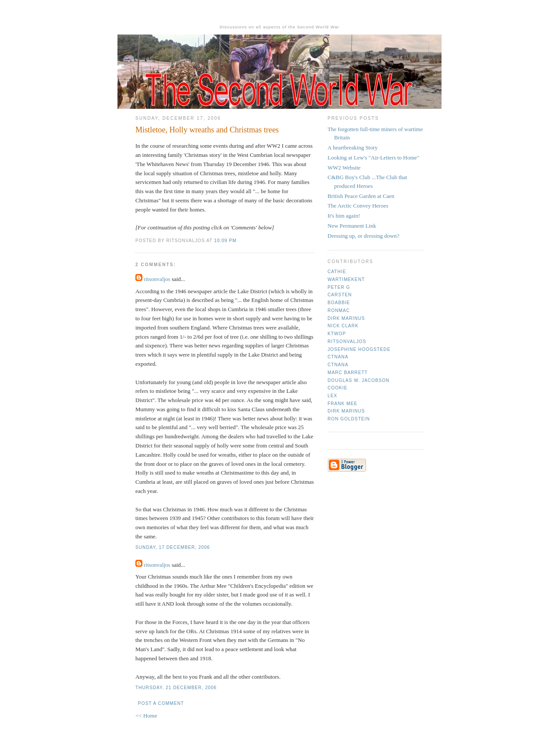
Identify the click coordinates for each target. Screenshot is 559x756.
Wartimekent (346, 279)
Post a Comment (161, 703)
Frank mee (342, 404)
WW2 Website (344, 168)
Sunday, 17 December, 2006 (173, 547)
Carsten (340, 295)
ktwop (337, 334)
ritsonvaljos (157, 279)
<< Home (146, 716)
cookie (337, 388)
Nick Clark (343, 326)
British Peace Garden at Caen (361, 196)
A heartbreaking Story (353, 147)
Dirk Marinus (346, 318)
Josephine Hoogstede (359, 349)
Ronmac (339, 310)
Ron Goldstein (349, 419)
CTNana (338, 357)
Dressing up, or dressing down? (363, 236)
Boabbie (339, 303)
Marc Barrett (348, 373)
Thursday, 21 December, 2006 (176, 688)
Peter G (339, 287)
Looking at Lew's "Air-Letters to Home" (373, 158)
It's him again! (344, 216)
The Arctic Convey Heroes (358, 206)
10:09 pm (225, 241)
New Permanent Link (352, 226)
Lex (332, 396)
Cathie (337, 272)
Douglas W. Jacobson (359, 380)
